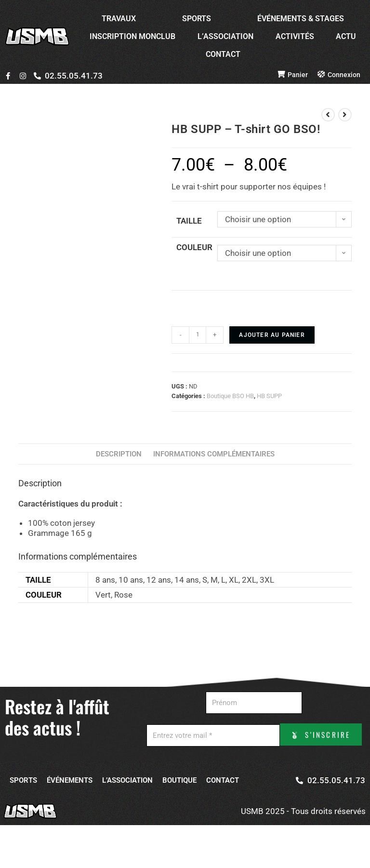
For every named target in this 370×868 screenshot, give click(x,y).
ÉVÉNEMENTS (70, 801)
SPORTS (197, 19)
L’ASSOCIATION (225, 36)
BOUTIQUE (179, 801)
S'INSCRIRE (253, 766)
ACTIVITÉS (295, 36)
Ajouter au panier (272, 335)
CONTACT (223, 54)
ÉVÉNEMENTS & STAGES (301, 19)
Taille (189, 221)
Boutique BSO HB (230, 396)
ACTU (346, 36)
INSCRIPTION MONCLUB (132, 36)
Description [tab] (119, 454)
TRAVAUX (119, 19)
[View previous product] (328, 115)
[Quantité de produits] (198, 335)
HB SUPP (269, 396)
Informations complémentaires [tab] (214, 454)
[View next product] (345, 115)
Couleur (194, 247)
